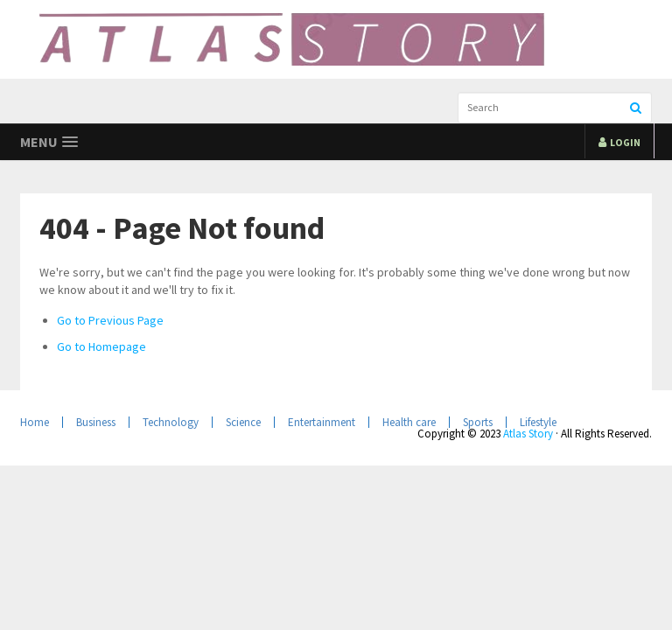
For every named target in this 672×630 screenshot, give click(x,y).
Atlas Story (528, 434)
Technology (171, 422)
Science (243, 422)
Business (96, 422)
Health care (409, 422)
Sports (478, 422)
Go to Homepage (101, 346)
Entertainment (322, 422)
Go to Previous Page (110, 320)
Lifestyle (538, 422)
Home (35, 422)
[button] (49, 142)
